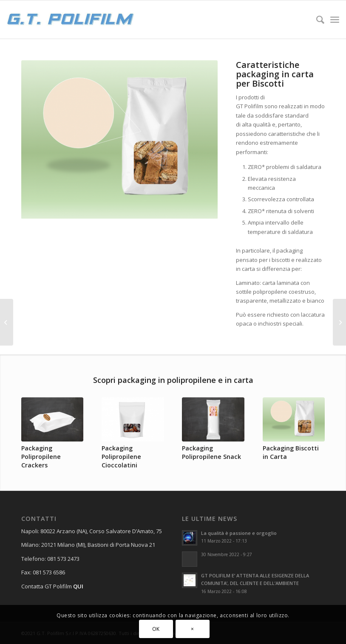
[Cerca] (316, 20)
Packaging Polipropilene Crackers (41, 457)
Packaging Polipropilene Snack (211, 452)
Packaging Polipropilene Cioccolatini (121, 457)
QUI (78, 586)
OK (156, 629)
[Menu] (335, 20)
